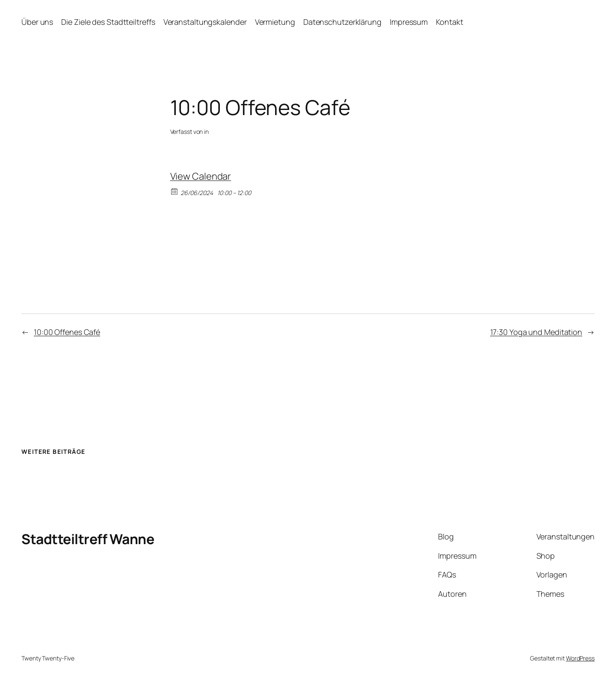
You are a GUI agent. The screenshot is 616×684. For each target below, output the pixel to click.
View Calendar (201, 176)
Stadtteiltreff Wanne (88, 539)
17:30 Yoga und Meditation (536, 332)
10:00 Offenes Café (67, 332)
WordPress (580, 658)
